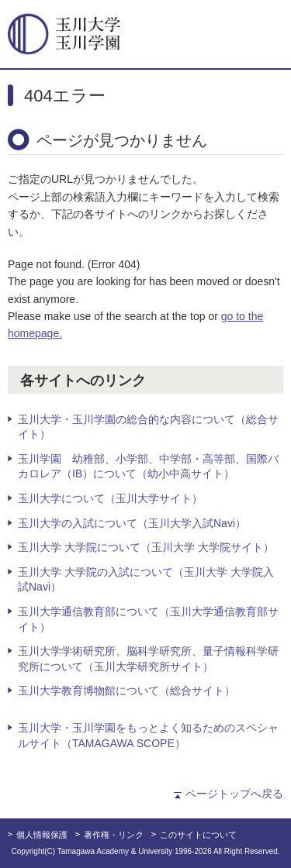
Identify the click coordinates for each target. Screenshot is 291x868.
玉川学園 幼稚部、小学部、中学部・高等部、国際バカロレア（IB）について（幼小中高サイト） (148, 467)
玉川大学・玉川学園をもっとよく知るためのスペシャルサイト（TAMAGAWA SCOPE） (148, 735)
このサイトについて (198, 835)
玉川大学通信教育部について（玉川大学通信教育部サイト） (148, 619)
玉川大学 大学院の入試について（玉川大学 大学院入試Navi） (146, 580)
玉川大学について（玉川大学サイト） (110, 498)
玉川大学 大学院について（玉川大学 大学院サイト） (146, 547)
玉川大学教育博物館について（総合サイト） (126, 691)
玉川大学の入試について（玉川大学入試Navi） (132, 523)
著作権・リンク (114, 835)
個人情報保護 (42, 835)
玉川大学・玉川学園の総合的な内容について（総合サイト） (148, 427)
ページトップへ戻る (234, 794)
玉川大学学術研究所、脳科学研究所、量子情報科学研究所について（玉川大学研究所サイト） (148, 659)
